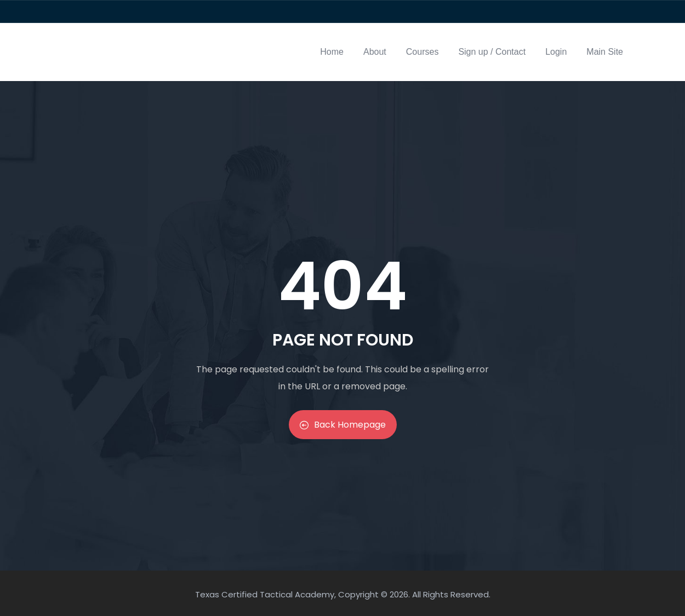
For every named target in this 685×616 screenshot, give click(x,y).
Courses (423, 52)
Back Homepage (343, 425)
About (375, 52)
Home (332, 52)
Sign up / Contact (492, 52)
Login (556, 52)
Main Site (605, 52)
